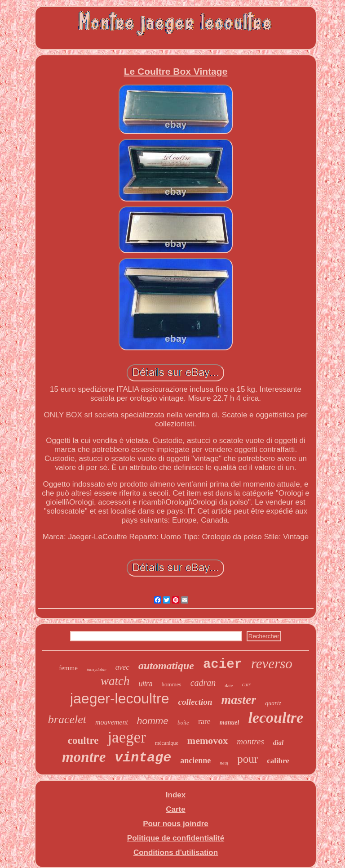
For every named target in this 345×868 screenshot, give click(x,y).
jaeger (126, 737)
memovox (208, 740)
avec (122, 667)
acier (223, 664)
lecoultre (276, 718)
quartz (273, 703)
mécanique (167, 743)
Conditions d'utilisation (176, 852)
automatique (166, 666)
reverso (272, 664)
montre (84, 757)
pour (248, 759)
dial (278, 743)
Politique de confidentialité (176, 838)
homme (153, 721)
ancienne (195, 761)
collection (195, 702)
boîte (183, 723)
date (229, 685)
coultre (83, 740)
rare (204, 721)
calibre (278, 761)
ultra (145, 684)
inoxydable (97, 669)
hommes (172, 684)
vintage (143, 758)
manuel (230, 723)
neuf (224, 763)
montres (250, 741)
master (239, 700)
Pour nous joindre (175, 824)
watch (115, 681)
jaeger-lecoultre (120, 698)
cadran (203, 683)
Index (176, 795)
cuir (246, 685)
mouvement (112, 722)
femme (68, 668)
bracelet (67, 719)
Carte (175, 809)
